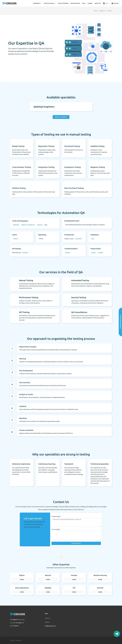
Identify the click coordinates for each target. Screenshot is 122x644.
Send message (76, 543)
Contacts (47, 622)
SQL (93, 239)
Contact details (56, 516)
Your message (56, 529)
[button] (106, 3)
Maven (94, 253)
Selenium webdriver (28, 225)
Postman (25, 253)
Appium (40, 225)
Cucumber (78, 239)
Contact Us (48, 618)
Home (95, 11)
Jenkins (16, 239)
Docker (68, 253)
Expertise (102, 11)
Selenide (16, 225)
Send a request (61, 117)
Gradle (100, 253)
